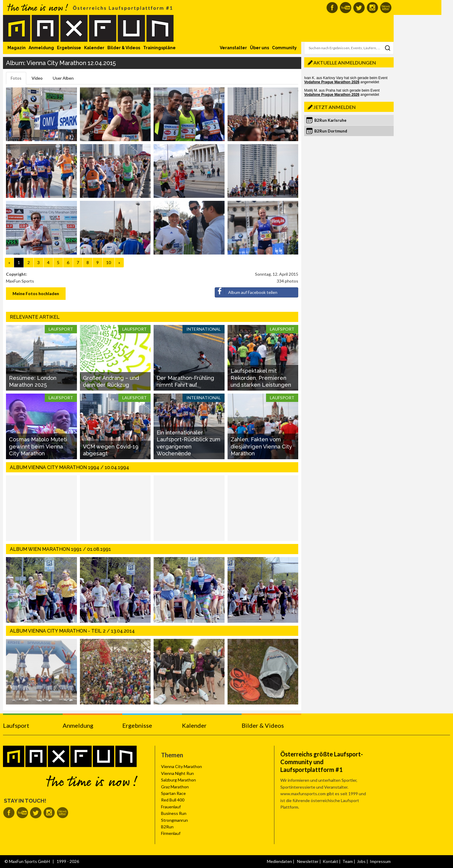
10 (109, 262)
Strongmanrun (174, 820)
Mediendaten (279, 861)
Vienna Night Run (177, 773)
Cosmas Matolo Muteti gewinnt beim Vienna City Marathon (38, 446)
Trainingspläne (159, 48)
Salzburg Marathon (178, 780)
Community (284, 48)
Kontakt (330, 861)
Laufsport (16, 725)
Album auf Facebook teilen (246, 291)
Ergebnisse (69, 48)
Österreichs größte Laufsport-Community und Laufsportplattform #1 (322, 762)
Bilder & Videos (124, 48)
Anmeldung (41, 48)
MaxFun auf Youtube (345, 8)
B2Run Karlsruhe (330, 120)
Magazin (17, 48)
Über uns (259, 48)
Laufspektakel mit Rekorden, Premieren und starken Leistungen (261, 378)
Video (37, 78)
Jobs (361, 861)
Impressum (380, 861)
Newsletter (308, 861)
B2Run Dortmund (331, 131)
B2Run (167, 827)
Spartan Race (173, 793)
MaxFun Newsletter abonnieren (386, 8)
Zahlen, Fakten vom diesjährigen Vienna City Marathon (261, 446)
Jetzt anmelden (335, 107)
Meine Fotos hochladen (36, 293)
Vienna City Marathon (181, 766)
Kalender (94, 48)
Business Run (174, 813)
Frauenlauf (171, 807)
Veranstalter (233, 48)
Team (348, 861)
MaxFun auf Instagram (372, 8)
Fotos (16, 78)
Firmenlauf (171, 833)
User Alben (63, 78)
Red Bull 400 (173, 800)
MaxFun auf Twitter (359, 8)
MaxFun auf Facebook (332, 8)
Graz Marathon (175, 787)
